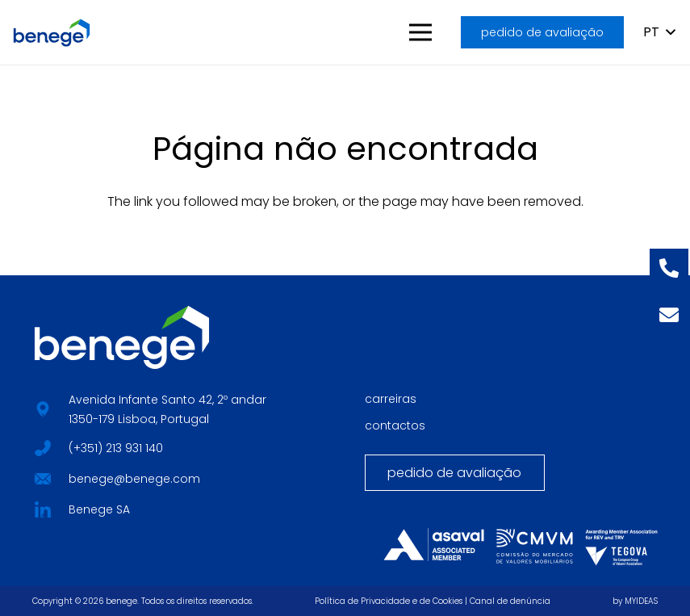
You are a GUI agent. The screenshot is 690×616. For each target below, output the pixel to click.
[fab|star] (42, 446)
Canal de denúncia (510, 601)
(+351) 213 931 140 (116, 448)
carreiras (391, 399)
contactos (395, 425)
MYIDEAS (641, 601)
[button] (421, 32)
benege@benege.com (134, 479)
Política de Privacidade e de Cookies (389, 601)
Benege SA (99, 509)
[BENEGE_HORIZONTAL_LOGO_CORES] (52, 33)
